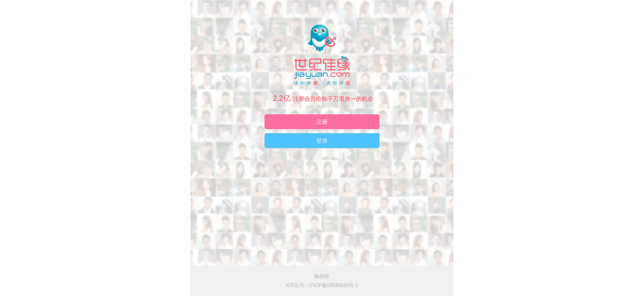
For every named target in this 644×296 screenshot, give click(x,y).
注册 (322, 122)
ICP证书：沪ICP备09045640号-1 (322, 285)
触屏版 (322, 276)
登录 (322, 141)
